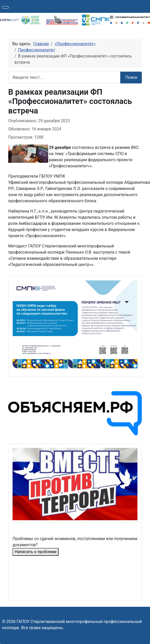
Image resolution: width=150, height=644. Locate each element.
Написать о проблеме (36, 552)
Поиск (131, 77)
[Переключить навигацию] (5, 7)
